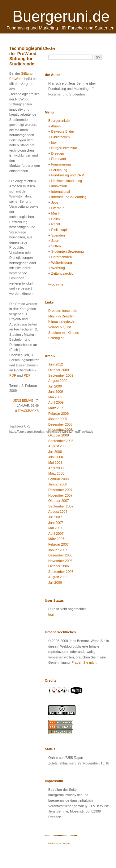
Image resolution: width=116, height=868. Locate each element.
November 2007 (60, 495)
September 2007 (61, 506)
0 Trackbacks (27, 411)
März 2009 (56, 408)
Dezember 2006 (60, 555)
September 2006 (61, 572)
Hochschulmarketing (67, 181)
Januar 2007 (58, 550)
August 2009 (58, 381)
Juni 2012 (56, 364)
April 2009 (56, 402)
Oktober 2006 (59, 566)
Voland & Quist (60, 327)
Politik (56, 219)
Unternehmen (61, 257)
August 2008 (58, 446)
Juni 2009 (56, 392)
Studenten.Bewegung (67, 251)
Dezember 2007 (60, 490)
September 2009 (61, 375)
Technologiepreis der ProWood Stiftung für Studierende (27, 56)
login (52, 614)
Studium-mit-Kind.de (64, 333)
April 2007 (56, 534)
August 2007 (58, 511)
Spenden (58, 235)
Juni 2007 (56, 523)
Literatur (57, 208)
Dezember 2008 (60, 424)
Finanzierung (61, 164)
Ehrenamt (58, 159)
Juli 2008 (55, 452)
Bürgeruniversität (64, 148)
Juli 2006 (55, 582)
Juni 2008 (56, 457)
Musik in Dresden (61, 316)
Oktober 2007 (59, 501)
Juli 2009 (55, 386)
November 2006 (60, 561)
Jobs (55, 202)
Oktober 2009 (59, 370)
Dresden (58, 153)
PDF (13, 375)
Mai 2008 (55, 463)
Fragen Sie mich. (84, 662)
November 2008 (60, 430)
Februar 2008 (58, 479)
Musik (56, 213)
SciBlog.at (56, 338)
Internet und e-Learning (69, 197)
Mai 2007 (55, 528)
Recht (56, 224)
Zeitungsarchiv (62, 273)
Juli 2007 (55, 517)
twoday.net (56, 284)
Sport (55, 241)
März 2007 (56, 539)
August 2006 (58, 577)
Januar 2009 (58, 419)
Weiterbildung (61, 263)
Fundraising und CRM (68, 175)
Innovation (59, 186)
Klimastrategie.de (61, 321)
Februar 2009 (58, 414)
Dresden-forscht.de (63, 311)
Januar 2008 (58, 484)
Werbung (58, 268)
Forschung (59, 170)
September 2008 (61, 441)
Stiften (56, 246)
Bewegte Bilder (62, 131)
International (60, 192)
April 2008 (56, 468)
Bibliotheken (60, 137)
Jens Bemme (23, 401)
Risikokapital (61, 230)
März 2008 (56, 473)
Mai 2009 (55, 397)
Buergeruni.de (61, 16)
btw (54, 143)
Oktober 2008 (59, 435)
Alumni (56, 126)
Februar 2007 (58, 544)
